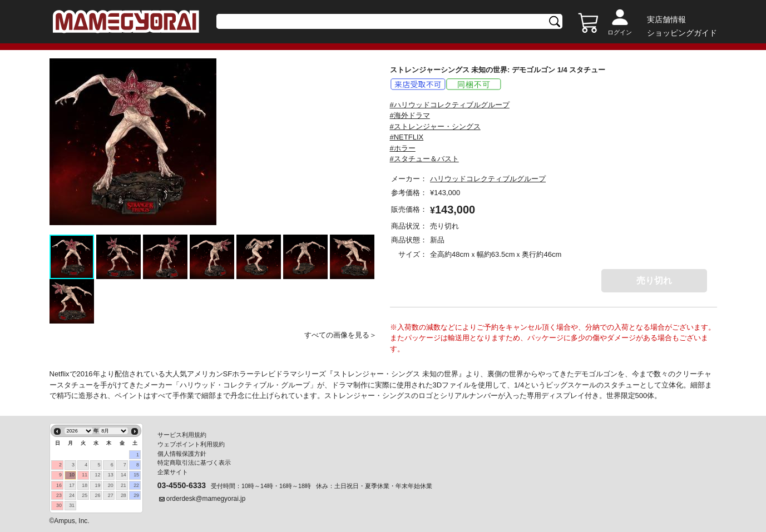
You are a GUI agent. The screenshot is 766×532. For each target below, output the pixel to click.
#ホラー (403, 148)
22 (136, 485)
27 (111, 495)
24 (72, 495)
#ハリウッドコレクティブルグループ (450, 105)
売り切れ (654, 280)
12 (98, 475)
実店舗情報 (666, 19)
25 (85, 495)
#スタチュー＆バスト (424, 159)
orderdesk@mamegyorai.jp (206, 499)
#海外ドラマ (410, 115)
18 (85, 485)
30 (59, 505)
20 (111, 485)
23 (59, 495)
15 (136, 475)
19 (98, 485)
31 (72, 505)
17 (72, 485)
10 (72, 475)
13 (111, 475)
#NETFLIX (407, 137)
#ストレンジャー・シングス (435, 126)
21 (123, 485)
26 (98, 495)
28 (123, 495)
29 (136, 495)
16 (59, 485)
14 (123, 475)
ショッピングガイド (682, 33)
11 (85, 475)
